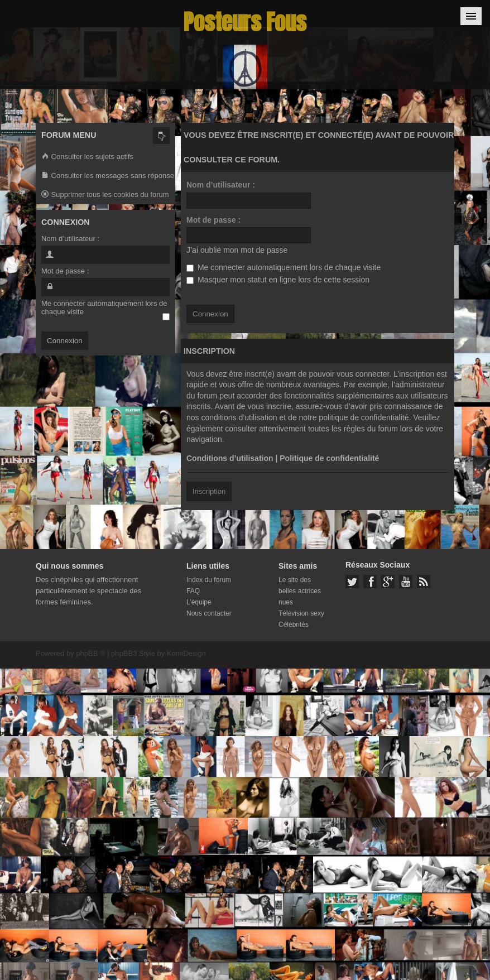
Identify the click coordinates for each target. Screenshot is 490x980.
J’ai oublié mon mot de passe (237, 250)
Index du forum (209, 580)
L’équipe (199, 602)
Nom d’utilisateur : (221, 185)
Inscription (209, 491)
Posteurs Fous (245, 22)
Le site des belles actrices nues (300, 591)
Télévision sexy (301, 613)
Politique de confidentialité (329, 458)
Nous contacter (209, 613)
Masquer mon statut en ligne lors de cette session (278, 280)
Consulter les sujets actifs (87, 157)
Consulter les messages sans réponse (108, 176)
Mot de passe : (213, 220)
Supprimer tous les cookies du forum (105, 195)
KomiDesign (186, 653)
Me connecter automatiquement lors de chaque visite (284, 267)
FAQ (193, 591)
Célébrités (294, 624)
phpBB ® (90, 653)
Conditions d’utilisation (230, 458)
